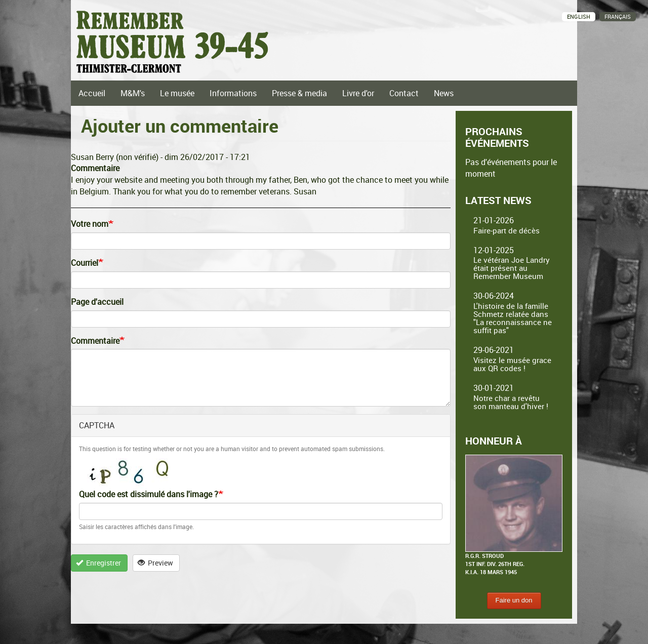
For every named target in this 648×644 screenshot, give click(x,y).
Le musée (177, 93)
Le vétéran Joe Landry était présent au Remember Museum (512, 268)
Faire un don (514, 600)
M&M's (133, 93)
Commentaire (95, 341)
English (579, 16)
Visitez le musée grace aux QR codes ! (512, 364)
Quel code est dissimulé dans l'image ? (149, 494)
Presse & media (299, 93)
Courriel (85, 263)
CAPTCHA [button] (97, 425)
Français (618, 16)
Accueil (92, 93)
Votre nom (90, 224)
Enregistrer (99, 563)
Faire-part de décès (507, 230)
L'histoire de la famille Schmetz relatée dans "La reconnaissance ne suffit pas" (513, 318)
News (444, 93)
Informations (233, 93)
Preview (156, 563)
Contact (404, 93)
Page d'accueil (97, 302)
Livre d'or (358, 93)
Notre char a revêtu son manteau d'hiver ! (511, 402)
